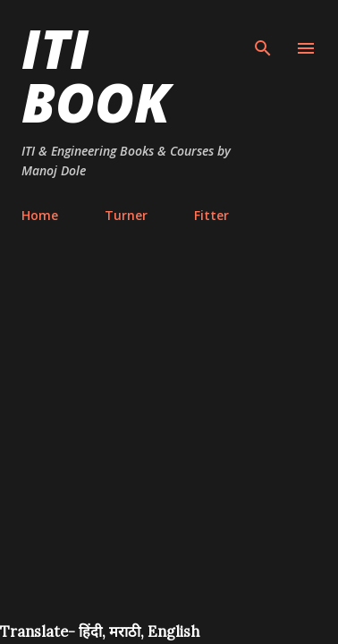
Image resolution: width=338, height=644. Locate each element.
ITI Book (96, 75)
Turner (126, 215)
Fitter (211, 215)
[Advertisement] (169, 444)
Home (40, 215)
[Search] (263, 32)
